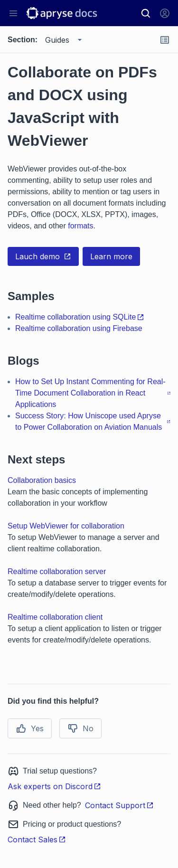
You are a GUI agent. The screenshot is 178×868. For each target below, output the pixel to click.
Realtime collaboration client (55, 617)
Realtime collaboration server (57, 571)
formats (80, 226)
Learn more (111, 256)
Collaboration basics (42, 480)
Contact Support (119, 805)
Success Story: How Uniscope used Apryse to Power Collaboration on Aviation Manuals (93, 421)
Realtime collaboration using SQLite (80, 317)
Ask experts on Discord (54, 786)
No (80, 728)
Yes (30, 728)
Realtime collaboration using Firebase (79, 328)
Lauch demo (43, 256)
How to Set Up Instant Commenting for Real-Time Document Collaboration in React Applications (93, 393)
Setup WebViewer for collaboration (66, 526)
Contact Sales (37, 840)
